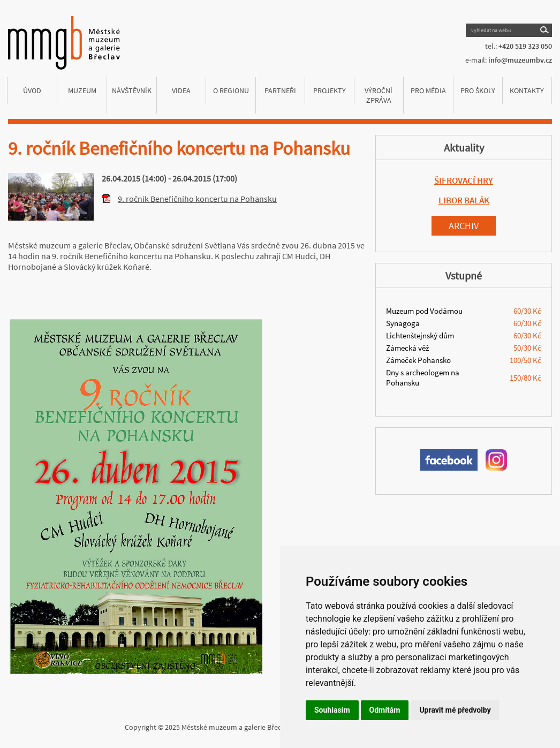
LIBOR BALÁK (464, 200)
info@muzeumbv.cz (520, 60)
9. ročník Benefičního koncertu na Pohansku (197, 199)
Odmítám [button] (385, 710)
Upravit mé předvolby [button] (455, 710)
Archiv (464, 226)
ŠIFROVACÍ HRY (464, 180)
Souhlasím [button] (332, 710)
